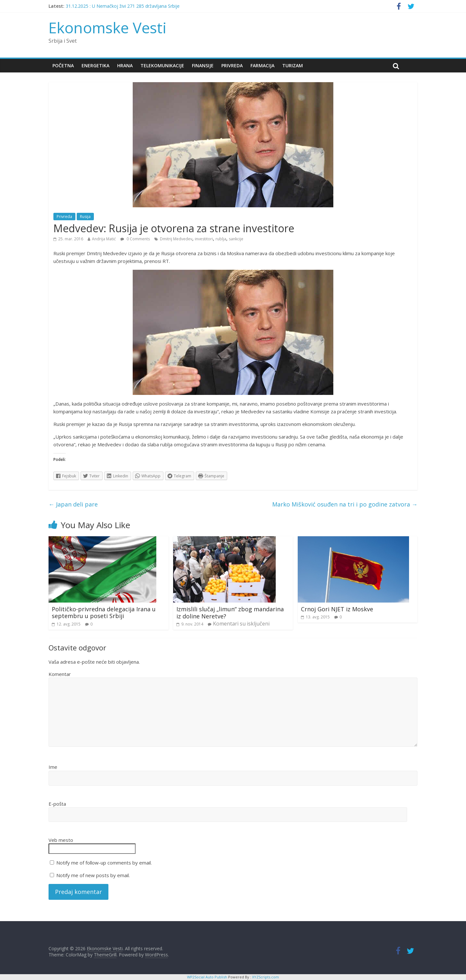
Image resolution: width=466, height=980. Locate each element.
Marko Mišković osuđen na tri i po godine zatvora (345, 504)
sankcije (236, 239)
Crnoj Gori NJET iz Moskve (337, 609)
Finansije (203, 65)
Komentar (60, 674)
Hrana (125, 65)
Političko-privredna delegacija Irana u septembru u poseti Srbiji (104, 613)
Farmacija (262, 65)
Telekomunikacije (162, 65)
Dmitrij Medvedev (176, 239)
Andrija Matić (104, 239)
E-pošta (57, 804)
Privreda (232, 65)
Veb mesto (61, 840)
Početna (63, 65)
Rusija (85, 217)
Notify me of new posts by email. (93, 875)
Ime (53, 767)
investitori (204, 239)
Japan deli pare (73, 504)
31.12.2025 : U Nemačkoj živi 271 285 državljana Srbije (123, 6)
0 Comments (135, 239)
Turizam (293, 65)
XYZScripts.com (266, 977)
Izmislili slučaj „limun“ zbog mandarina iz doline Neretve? (230, 613)
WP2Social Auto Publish (207, 977)
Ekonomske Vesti (108, 27)
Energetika (95, 65)
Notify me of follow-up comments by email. (104, 863)
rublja (221, 239)
